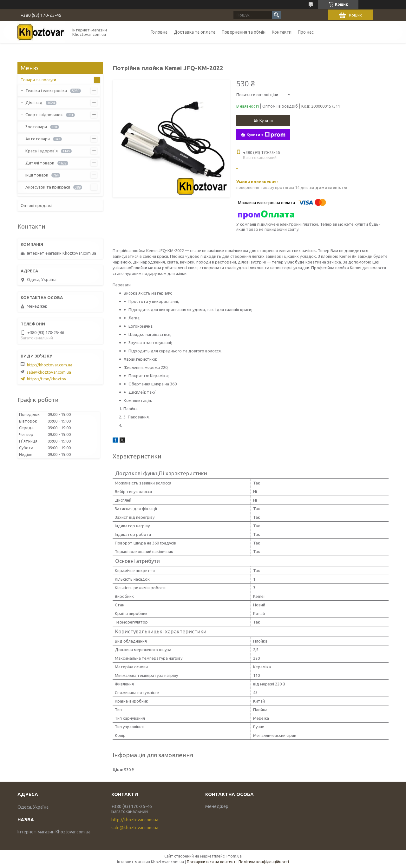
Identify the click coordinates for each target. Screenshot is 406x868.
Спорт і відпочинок (44, 115)
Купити (266, 120)
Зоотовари (36, 127)
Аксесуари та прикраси (48, 187)
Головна (159, 32)
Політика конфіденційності (264, 862)
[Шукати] (277, 15)
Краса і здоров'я (42, 151)
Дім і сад (34, 103)
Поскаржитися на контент (211, 862)
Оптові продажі (36, 205)
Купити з (266, 135)
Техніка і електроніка (46, 90)
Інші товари (37, 175)
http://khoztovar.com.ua (50, 365)
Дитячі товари (40, 163)
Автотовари (38, 139)
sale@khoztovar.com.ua (49, 372)
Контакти (282, 32)
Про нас (306, 32)
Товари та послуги (38, 80)
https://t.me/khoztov (47, 379)
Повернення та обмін (244, 32)
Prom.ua (234, 856)
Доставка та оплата (195, 32)
